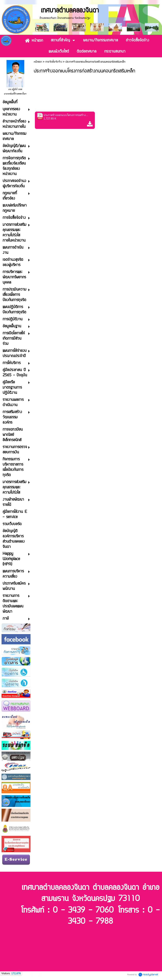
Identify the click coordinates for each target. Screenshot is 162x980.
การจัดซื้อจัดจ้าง (54, 62)
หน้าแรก (38, 62)
